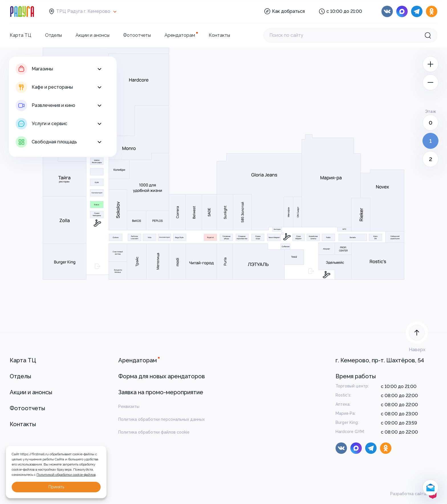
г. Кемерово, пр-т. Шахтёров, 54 (380, 360)
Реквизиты (129, 407)
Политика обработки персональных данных (161, 419)
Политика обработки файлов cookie (154, 432)
